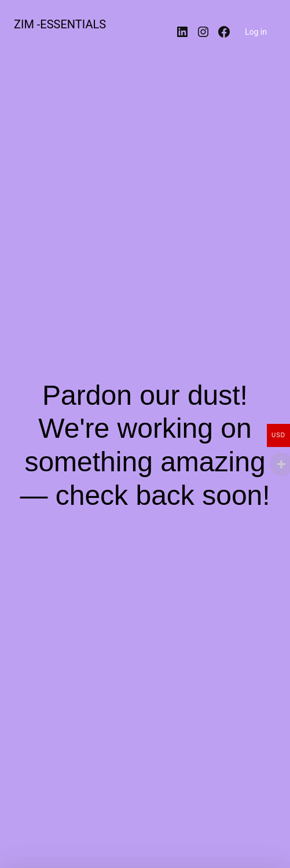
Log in (256, 32)
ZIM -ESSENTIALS (60, 24)
